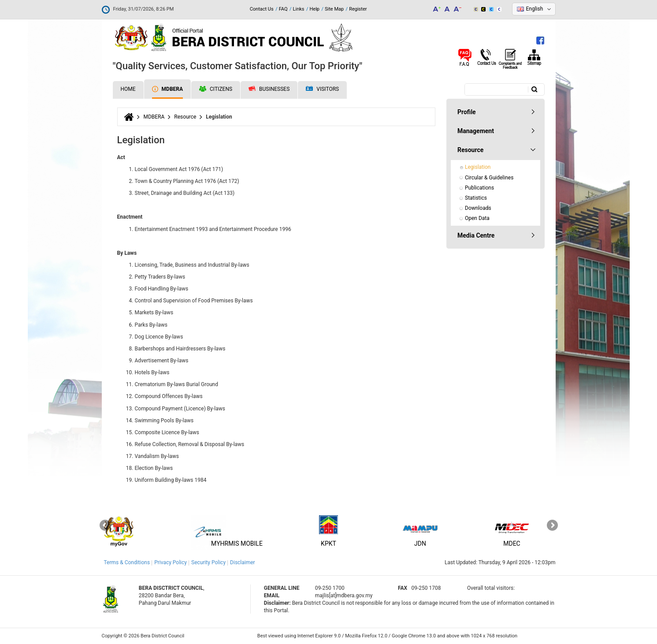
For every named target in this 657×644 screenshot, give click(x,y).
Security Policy (208, 562)
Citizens (216, 89)
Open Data (477, 218)
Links (299, 9)
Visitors (322, 89)
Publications (479, 188)
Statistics (476, 198)
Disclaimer (243, 562)
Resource (185, 117)
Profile (467, 112)
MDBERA (167, 89)
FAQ (283, 9)
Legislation (478, 167)
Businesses (269, 89)
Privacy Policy (171, 562)
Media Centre (476, 235)
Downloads (478, 208)
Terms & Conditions (127, 562)
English (535, 9)
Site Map (334, 9)
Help (314, 9)
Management (476, 131)
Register (358, 9)
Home (128, 89)
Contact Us (262, 9)
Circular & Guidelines (489, 178)
